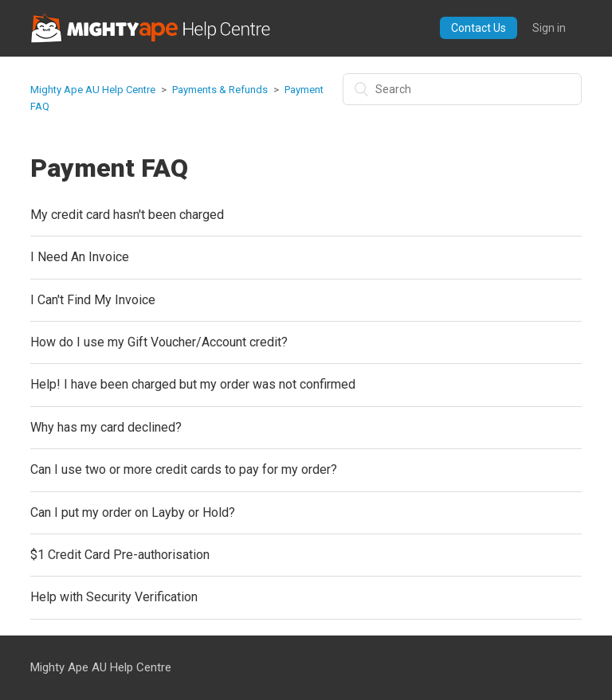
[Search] (462, 89)
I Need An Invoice (80, 257)
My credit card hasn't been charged (127, 215)
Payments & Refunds (220, 90)
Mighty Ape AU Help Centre (93, 90)
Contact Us (479, 28)
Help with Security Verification (114, 597)
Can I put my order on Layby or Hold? (133, 512)
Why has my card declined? (106, 427)
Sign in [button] (549, 28)
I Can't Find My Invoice (93, 300)
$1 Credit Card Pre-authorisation (120, 555)
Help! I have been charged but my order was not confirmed (193, 384)
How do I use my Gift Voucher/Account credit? (159, 342)
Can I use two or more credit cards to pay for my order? (184, 469)
